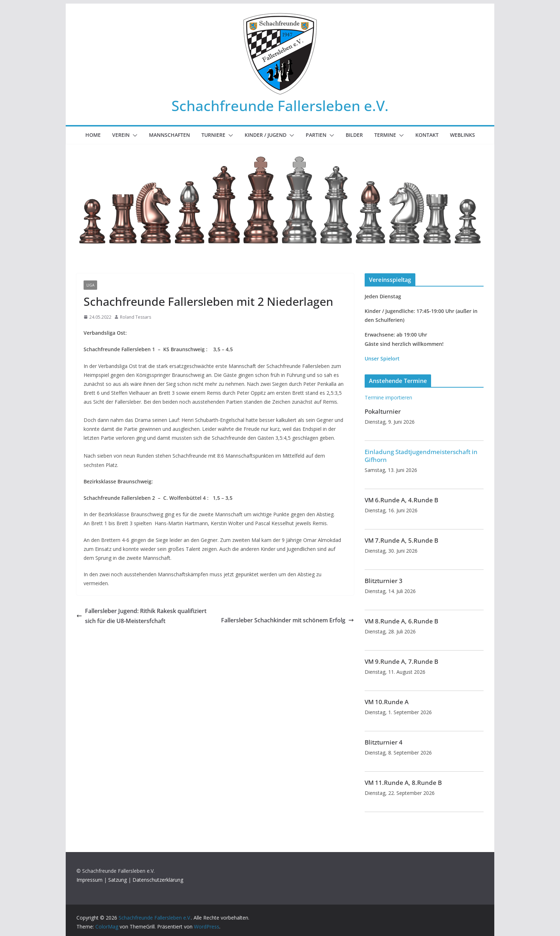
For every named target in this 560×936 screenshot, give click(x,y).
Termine (385, 135)
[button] (134, 135)
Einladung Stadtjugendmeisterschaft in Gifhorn (421, 456)
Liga (90, 285)
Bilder (354, 135)
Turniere (213, 135)
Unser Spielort (382, 359)
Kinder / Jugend (266, 135)
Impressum (89, 880)
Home (93, 135)
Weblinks (462, 135)
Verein (121, 135)
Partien (316, 135)
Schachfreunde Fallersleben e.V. (280, 106)
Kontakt (427, 135)
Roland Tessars (136, 317)
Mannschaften (169, 135)
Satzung (117, 880)
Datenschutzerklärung (158, 880)
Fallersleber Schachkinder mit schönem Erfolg (287, 620)
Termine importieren (388, 397)
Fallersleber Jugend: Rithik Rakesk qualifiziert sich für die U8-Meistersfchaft (141, 616)
